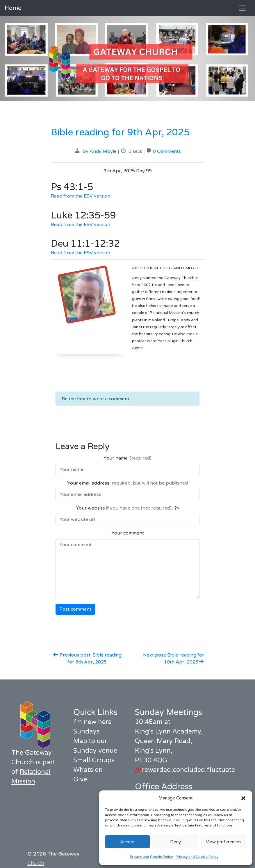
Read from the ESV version (81, 196)
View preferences (224, 842)
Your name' (127, 458)
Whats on (88, 770)
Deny (175, 842)
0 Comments (167, 151)
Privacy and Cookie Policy (151, 857)
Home (13, 8)
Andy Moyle (103, 151)
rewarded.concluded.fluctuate (185, 770)
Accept (127, 842)
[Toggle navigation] (242, 8)
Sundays (87, 731)
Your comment (128, 533)
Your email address (127, 483)
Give (80, 779)
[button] (243, 798)
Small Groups (94, 760)
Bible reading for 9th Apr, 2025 (120, 132)
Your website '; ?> (128, 508)
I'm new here (92, 722)
